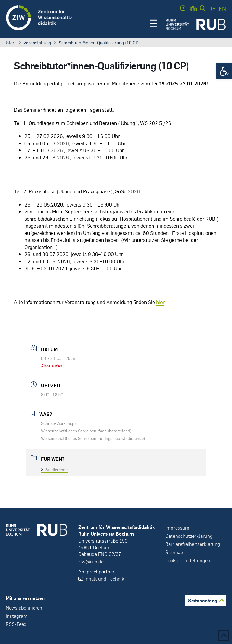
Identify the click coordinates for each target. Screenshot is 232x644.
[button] (224, 71)
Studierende (54, 469)
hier (160, 302)
